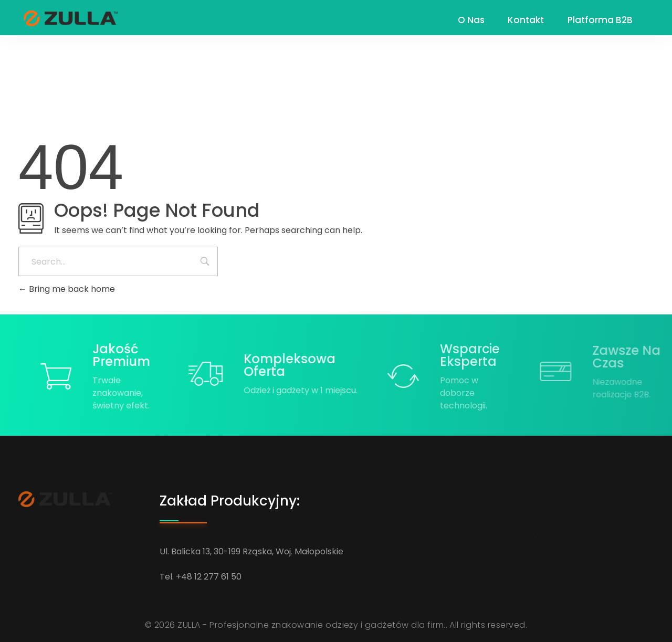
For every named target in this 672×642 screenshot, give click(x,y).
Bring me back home (67, 289)
